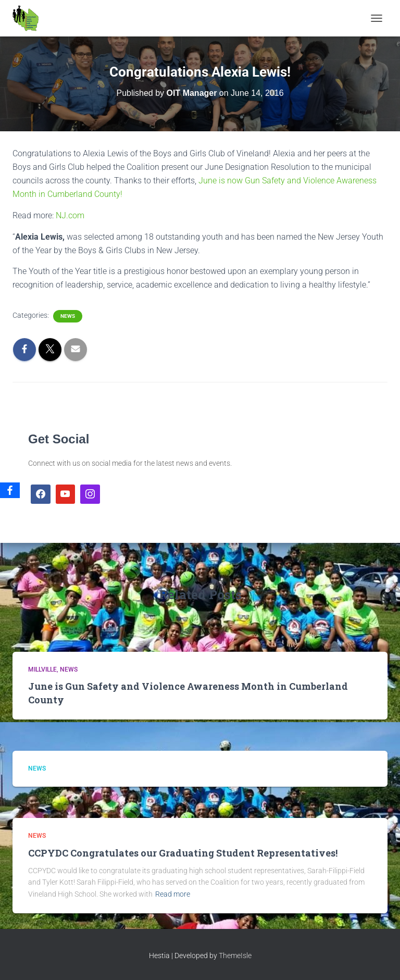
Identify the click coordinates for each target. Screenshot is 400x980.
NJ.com (70, 215)
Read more (173, 894)
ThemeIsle (235, 956)
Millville (42, 669)
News (68, 316)
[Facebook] (10, 490)
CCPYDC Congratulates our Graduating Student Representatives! (183, 853)
